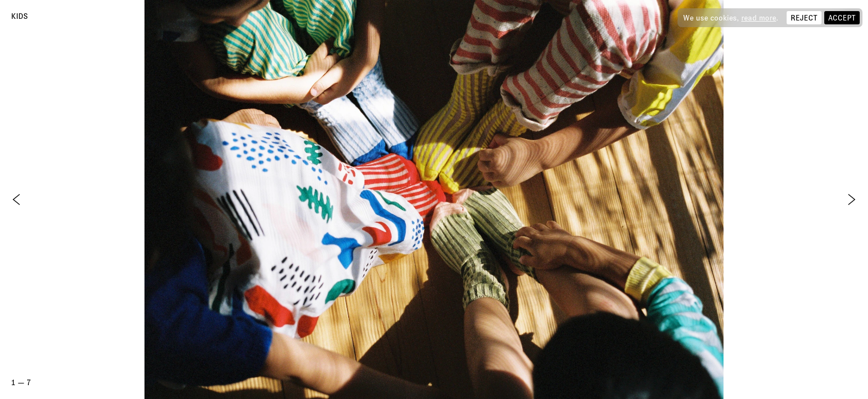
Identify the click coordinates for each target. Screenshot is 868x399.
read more (759, 18)
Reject (804, 18)
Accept (842, 18)
